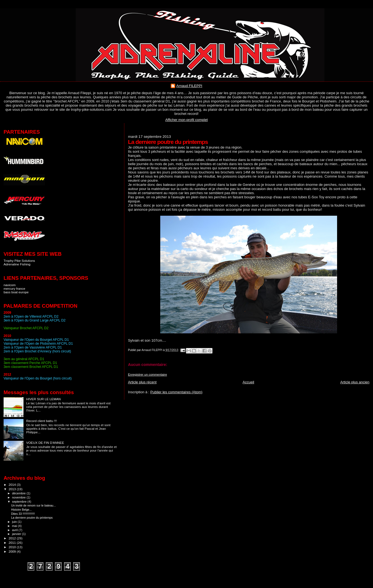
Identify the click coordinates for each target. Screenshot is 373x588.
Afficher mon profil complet (187, 120)
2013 (13, 489)
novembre (19, 497)
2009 (13, 551)
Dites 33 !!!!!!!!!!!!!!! (23, 514)
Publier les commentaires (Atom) (176, 392)
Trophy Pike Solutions (19, 261)
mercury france (14, 288)
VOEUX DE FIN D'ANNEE (45, 443)
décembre (19, 493)
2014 (13, 485)
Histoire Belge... (21, 510)
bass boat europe (16, 292)
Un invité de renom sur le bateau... (33, 505)
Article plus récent (142, 382)
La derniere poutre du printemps (32, 518)
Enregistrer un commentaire (147, 375)
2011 (13, 543)
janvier (17, 534)
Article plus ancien (355, 382)
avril (15, 530)
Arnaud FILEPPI (189, 86)
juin (15, 522)
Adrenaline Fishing (17, 264)
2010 (13, 547)
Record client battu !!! (42, 421)
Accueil (248, 382)
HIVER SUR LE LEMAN (44, 399)
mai (15, 526)
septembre (20, 502)
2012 (13, 538)
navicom (10, 285)
